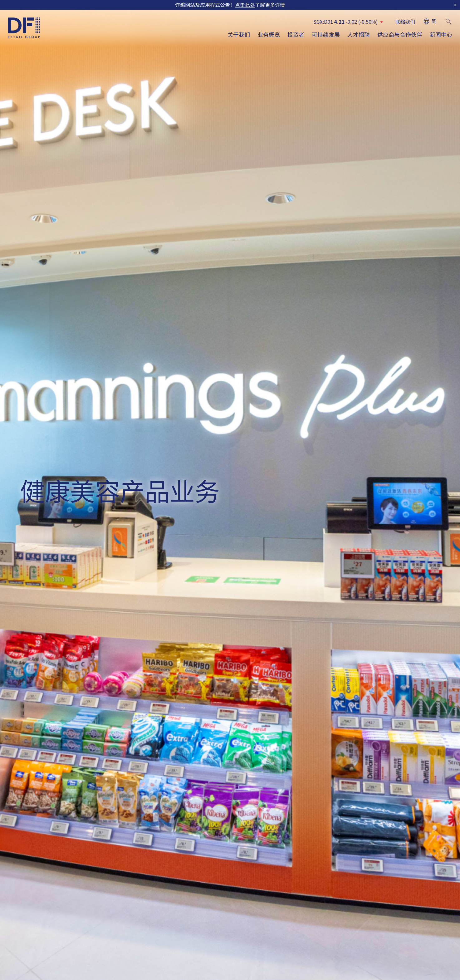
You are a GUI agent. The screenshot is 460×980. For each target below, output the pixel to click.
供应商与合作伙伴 (400, 34)
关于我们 (239, 34)
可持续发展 (326, 34)
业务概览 (269, 34)
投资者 (296, 34)
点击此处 (245, 5)
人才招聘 (359, 34)
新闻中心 (441, 34)
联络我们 (405, 22)
